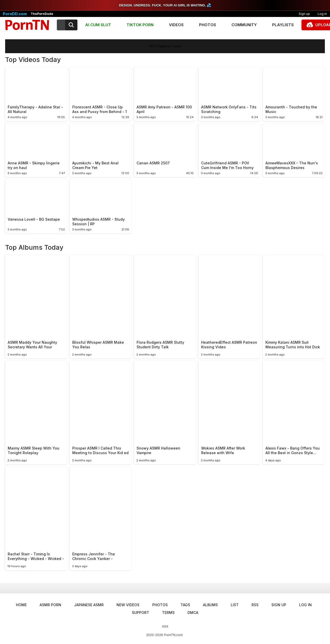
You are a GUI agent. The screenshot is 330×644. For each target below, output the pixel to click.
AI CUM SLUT (98, 25)
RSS (255, 605)
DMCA (193, 613)
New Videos (128, 605)
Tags (185, 605)
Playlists (283, 25)
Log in (305, 605)
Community (244, 25)
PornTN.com (173, 635)
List (235, 605)
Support (141, 613)
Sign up (304, 14)
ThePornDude (42, 14)
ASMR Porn (50, 605)
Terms (168, 613)
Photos (208, 25)
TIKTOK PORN (140, 25)
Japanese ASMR (89, 605)
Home (21, 605)
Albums (210, 605)
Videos (176, 25)
